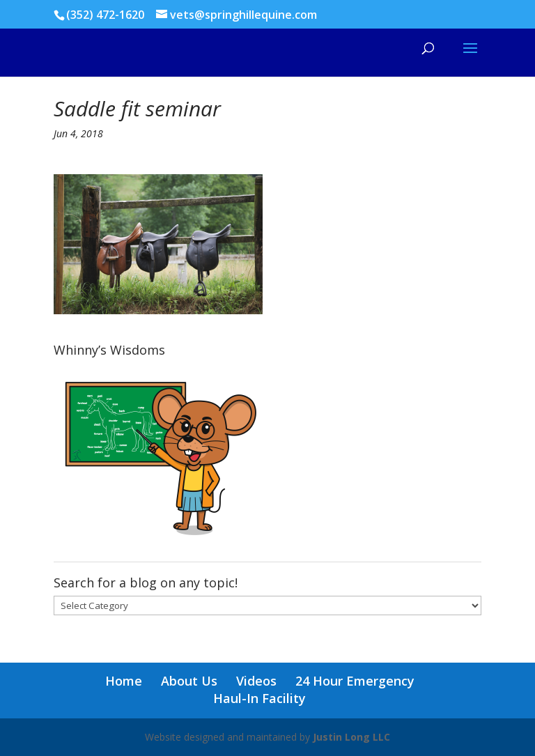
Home (124, 681)
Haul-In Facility (259, 698)
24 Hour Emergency (355, 681)
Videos (256, 681)
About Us (189, 681)
